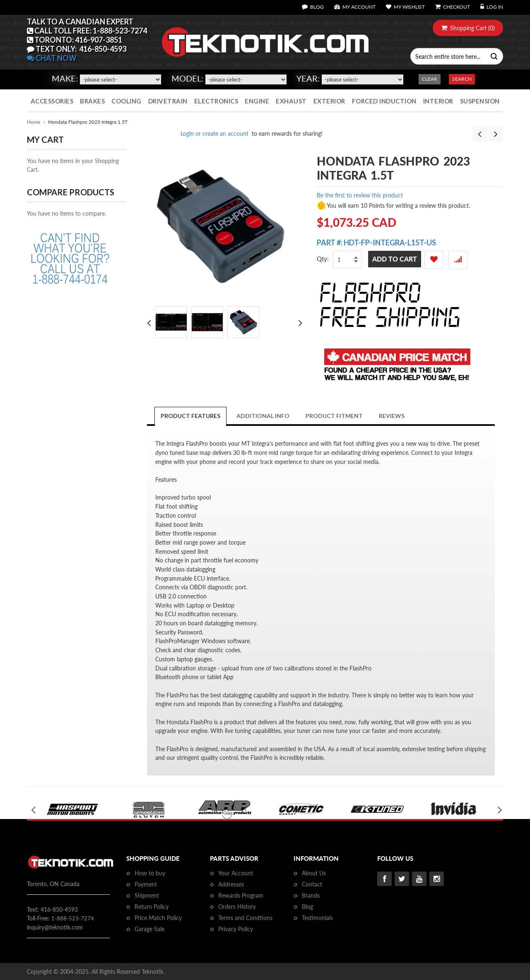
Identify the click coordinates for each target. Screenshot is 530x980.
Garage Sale (149, 929)
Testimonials (317, 918)
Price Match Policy (158, 918)
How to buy (150, 873)
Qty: (323, 259)
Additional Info (263, 416)
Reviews (392, 416)
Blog (307, 907)
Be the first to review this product (360, 195)
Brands (311, 895)
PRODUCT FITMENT (334, 416)
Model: (187, 78)
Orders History (237, 907)
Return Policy (152, 907)
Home (34, 122)
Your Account (236, 873)
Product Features (190, 416)
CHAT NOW (52, 58)
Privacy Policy (236, 929)
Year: (308, 78)
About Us (314, 873)
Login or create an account (214, 133)
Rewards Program (241, 895)
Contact (312, 884)
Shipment (147, 895)
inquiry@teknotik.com (55, 927)
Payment (146, 884)
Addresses (231, 884)
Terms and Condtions (245, 918)
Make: (65, 78)
